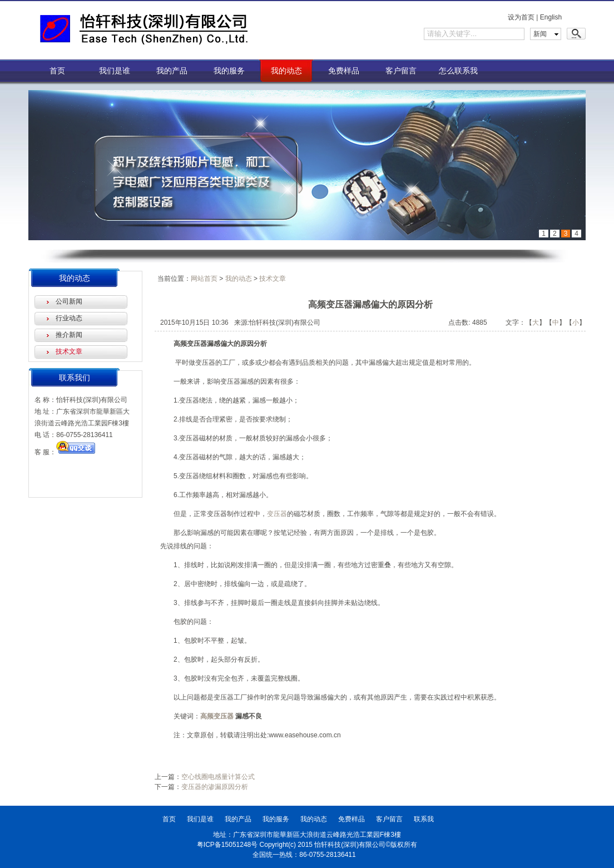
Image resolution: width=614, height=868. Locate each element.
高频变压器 (217, 716)
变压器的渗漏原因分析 (215, 787)
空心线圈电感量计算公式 (218, 777)
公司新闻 (69, 301)
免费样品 (344, 71)
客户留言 (401, 71)
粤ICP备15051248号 (227, 845)
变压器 (277, 514)
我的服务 (229, 71)
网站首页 (204, 279)
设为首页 (521, 17)
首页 (57, 71)
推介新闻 (69, 335)
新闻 (540, 34)
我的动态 (286, 71)
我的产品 (172, 71)
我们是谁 (115, 71)
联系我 (424, 819)
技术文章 (69, 351)
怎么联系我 (458, 71)
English (551, 17)
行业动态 (69, 318)
